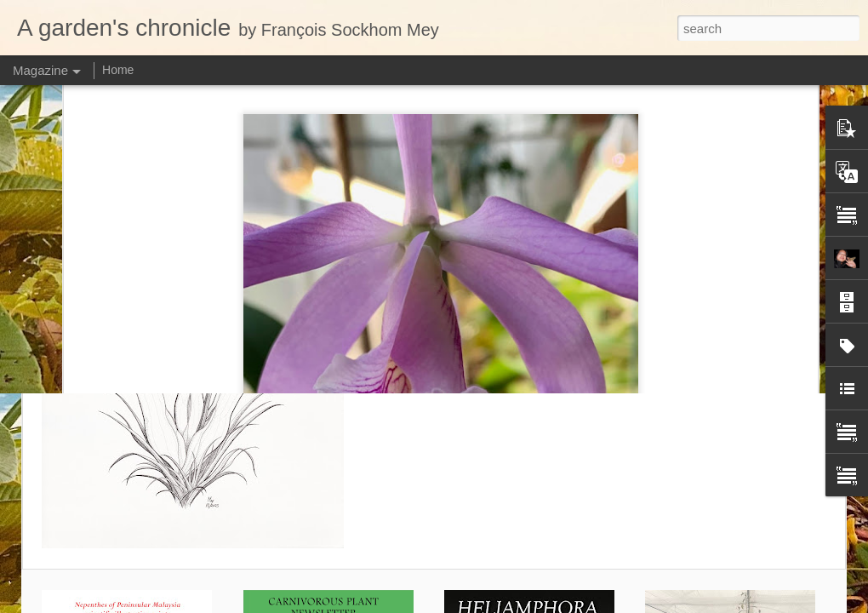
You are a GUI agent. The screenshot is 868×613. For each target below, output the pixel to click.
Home (118, 70)
